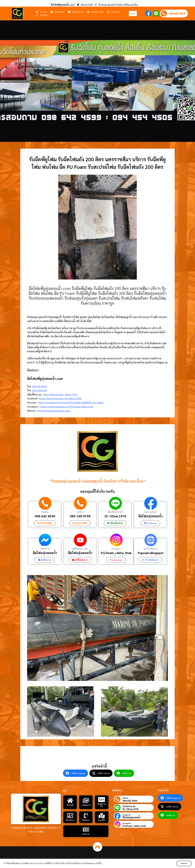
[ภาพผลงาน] (86, 800)
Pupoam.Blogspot (151, 553)
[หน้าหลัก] (70, 800)
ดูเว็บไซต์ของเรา (151, 549)
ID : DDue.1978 (115, 516)
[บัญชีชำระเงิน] (102, 800)
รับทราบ (184, 863)
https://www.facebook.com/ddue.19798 (60, 398)
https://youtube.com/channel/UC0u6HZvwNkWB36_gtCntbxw (70, 402)
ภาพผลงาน (86, 805)
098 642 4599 (177, 13)
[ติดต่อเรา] (86, 816)
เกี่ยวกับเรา (70, 820)
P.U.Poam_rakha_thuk (116, 553)
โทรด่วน (45, 512)
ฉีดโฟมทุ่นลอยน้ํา (80, 553)
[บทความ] (86, 829)
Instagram (116, 549)
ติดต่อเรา (86, 820)
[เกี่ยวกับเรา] (70, 816)
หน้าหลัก (70, 805)
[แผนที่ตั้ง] (102, 816)
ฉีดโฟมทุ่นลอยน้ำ (151, 516)
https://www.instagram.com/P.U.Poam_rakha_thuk (66, 406)
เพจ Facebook (151, 512)
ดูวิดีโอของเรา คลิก (80, 549)
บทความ (86, 834)
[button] (3, 81)
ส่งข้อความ (45, 549)
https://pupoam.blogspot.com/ (54, 411)
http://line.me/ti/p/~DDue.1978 (60, 394)
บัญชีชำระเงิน (102, 805)
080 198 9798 (39, 390)
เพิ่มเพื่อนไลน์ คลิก (115, 512)
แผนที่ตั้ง (102, 820)
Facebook (127, 815)
